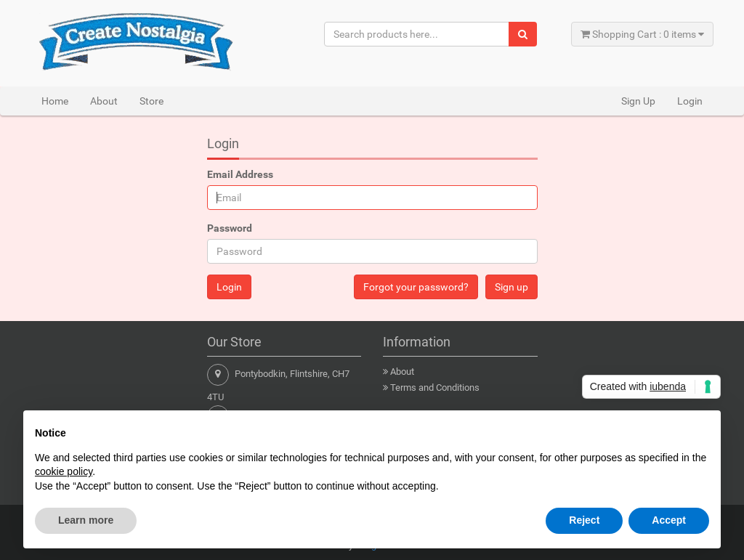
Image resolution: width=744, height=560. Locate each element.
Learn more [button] (86, 520)
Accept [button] (669, 520)
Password (230, 228)
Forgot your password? (416, 287)
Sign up (511, 287)
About (104, 101)
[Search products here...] (417, 34)
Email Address (240, 174)
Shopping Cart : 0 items (642, 34)
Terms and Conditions (435, 387)
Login (690, 101)
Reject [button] (584, 520)
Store (151, 101)
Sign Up (638, 101)
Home (55, 101)
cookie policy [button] (64, 471)
